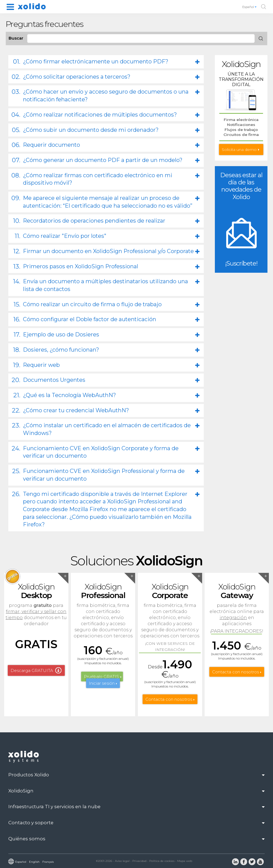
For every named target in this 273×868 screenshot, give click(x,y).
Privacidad (139, 861)
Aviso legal (122, 861)
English (34, 862)
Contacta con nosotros (169, 699)
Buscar (16, 38)
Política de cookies (162, 861)
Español (250, 7)
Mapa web (185, 861)
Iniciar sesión (102, 683)
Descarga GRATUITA (32, 670)
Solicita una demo (239, 150)
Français (48, 862)
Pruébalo (101, 677)
